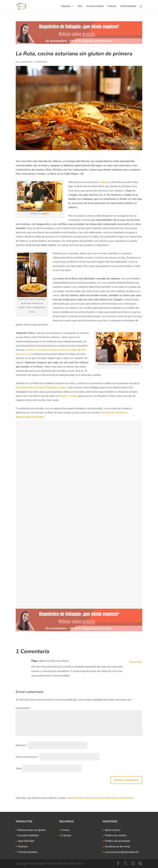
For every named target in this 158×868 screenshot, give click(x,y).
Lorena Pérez (26, 62)
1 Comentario (41, 62)
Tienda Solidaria (28, 852)
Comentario (24, 708)
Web (19, 768)
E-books (66, 835)
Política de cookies (116, 835)
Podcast (112, 6)
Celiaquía (65, 6)
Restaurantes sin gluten (32, 830)
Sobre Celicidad (128, 6)
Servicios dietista (95, 6)
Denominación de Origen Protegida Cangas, (42, 387)
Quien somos (113, 830)
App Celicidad (26, 841)
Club (80, 6)
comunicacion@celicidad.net (122, 852)
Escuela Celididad (28, 835)
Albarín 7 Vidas (68, 396)
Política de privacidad (117, 841)
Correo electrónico (27, 757)
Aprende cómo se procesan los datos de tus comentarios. (101, 798)
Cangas (103, 182)
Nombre (22, 745)
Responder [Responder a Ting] (136, 662)
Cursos (65, 830)
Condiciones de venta (117, 846)
